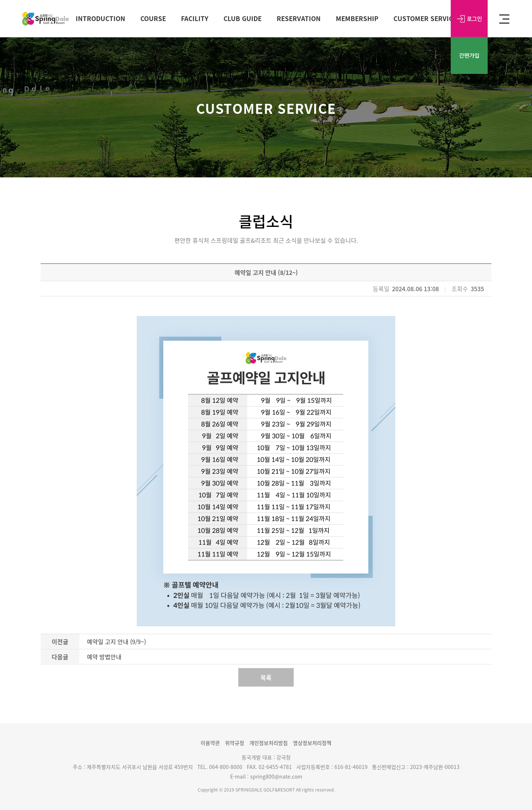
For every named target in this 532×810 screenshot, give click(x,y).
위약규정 (235, 743)
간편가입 (469, 55)
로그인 (469, 18)
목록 (266, 677)
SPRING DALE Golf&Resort (45, 19)
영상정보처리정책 (312, 743)
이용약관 (210, 743)
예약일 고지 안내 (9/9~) (116, 641)
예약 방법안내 (104, 657)
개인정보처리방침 (269, 743)
